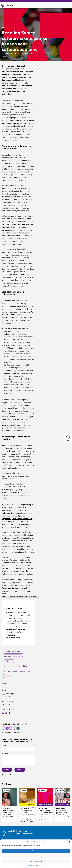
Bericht (18, 759)
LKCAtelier (8, 661)
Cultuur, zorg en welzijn (13, 652)
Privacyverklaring (39, 866)
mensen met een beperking (15, 666)
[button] (69, 842)
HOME (5, 27)
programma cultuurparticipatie (17, 671)
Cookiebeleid (31, 866)
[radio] (3, 728)
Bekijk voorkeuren (36, 861)
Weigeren (36, 856)
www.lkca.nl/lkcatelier (15, 629)
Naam (18, 748)
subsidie (7, 676)
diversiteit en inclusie (13, 656)
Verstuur (7, 770)
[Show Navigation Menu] (8, 6)
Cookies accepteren (36, 851)
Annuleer (20, 770)
